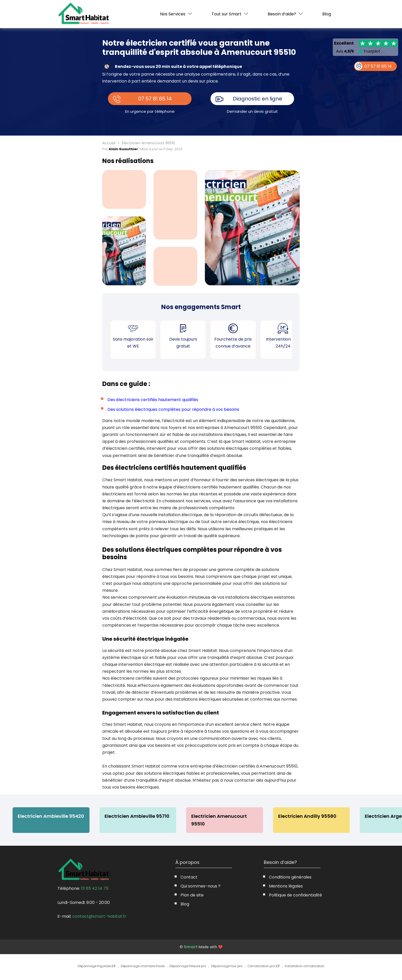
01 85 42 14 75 (95, 888)
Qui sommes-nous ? (200, 886)
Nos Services (173, 14)
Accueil (109, 143)
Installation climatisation (305, 966)
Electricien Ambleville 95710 (138, 816)
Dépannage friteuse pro (188, 966)
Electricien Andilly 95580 (309, 816)
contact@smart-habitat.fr (99, 916)
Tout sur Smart (227, 14)
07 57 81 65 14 (155, 99)
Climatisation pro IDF (264, 966)
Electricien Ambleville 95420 (51, 816)
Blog (327, 14)
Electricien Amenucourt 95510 (220, 820)
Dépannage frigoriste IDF (97, 966)
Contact (189, 877)
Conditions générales (290, 877)
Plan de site (192, 895)
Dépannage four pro (227, 966)
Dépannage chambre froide (143, 966)
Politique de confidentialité (295, 895)
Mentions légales (286, 886)
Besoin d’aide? (282, 14)
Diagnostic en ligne (258, 99)
